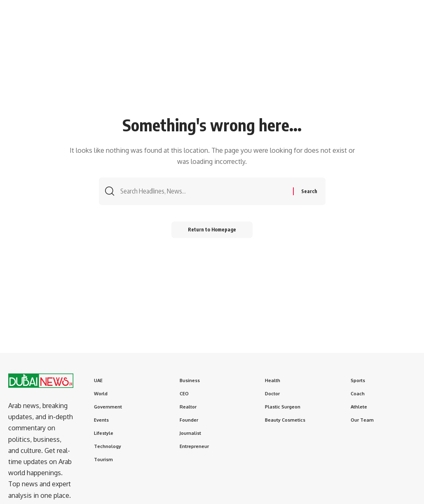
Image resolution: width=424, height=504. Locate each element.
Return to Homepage (212, 230)
